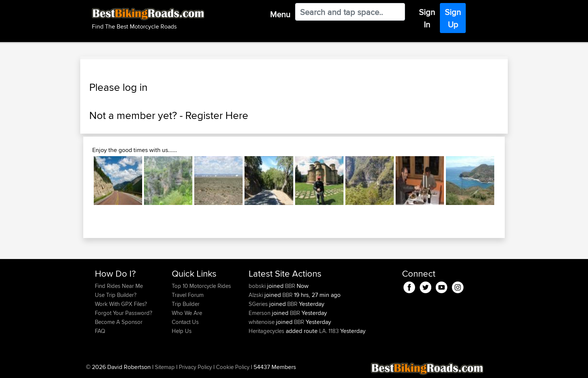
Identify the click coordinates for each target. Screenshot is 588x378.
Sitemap (165, 367)
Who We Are (187, 313)
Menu (280, 14)
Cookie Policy (233, 367)
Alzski (256, 295)
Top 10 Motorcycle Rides (201, 286)
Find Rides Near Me (119, 286)
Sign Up (453, 18)
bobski (258, 286)
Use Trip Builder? (116, 295)
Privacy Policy (195, 367)
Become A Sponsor (119, 322)
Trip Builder (186, 304)
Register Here (217, 115)
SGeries (259, 304)
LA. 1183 (329, 331)
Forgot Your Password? (124, 313)
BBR (290, 286)
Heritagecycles (267, 331)
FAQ (100, 331)
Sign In (427, 18)
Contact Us (185, 322)
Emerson (260, 313)
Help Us (182, 331)
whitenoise (262, 322)
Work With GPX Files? (121, 304)
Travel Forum (188, 295)
